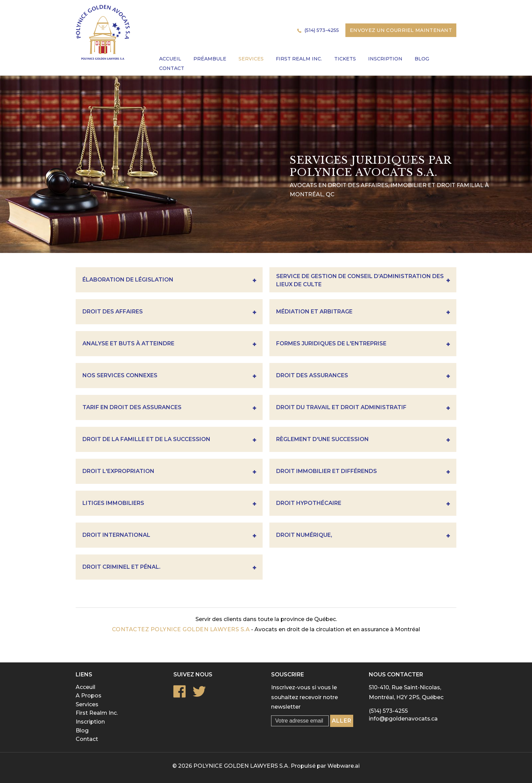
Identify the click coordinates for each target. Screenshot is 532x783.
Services (87, 704)
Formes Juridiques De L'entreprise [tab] (363, 344)
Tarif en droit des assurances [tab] (169, 408)
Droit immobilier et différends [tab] (363, 472)
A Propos (89, 696)
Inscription (90, 722)
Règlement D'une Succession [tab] (363, 440)
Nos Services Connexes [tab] (169, 376)
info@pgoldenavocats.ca (403, 719)
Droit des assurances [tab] (363, 376)
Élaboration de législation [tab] (169, 281)
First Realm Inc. (97, 713)
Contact (87, 739)
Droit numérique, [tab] (363, 536)
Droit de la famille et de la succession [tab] (169, 440)
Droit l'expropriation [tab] (169, 472)
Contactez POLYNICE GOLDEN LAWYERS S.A (181, 629)
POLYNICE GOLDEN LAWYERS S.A (241, 766)
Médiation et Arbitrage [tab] (363, 313)
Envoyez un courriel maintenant (401, 30)
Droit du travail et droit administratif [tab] (363, 408)
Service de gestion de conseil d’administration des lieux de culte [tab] (363, 280)
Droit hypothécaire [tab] (363, 504)
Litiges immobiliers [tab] (169, 504)
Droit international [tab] (169, 536)
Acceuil (85, 687)
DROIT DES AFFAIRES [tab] (169, 313)
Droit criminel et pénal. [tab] (169, 568)
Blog (82, 731)
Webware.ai (344, 766)
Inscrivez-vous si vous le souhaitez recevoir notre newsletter (305, 697)
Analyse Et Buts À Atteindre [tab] (169, 344)
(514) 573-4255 (322, 30)
